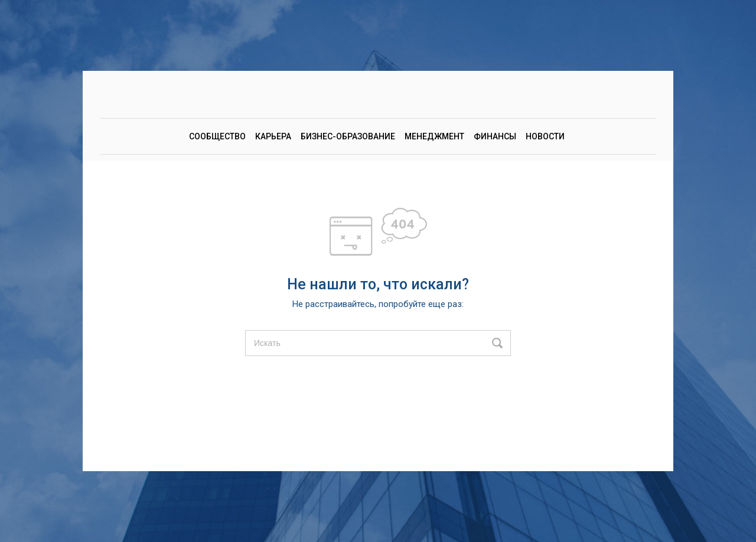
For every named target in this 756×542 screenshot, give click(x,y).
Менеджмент (434, 136)
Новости (545, 136)
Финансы (495, 136)
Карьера (273, 136)
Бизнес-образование (348, 136)
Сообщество (217, 136)
